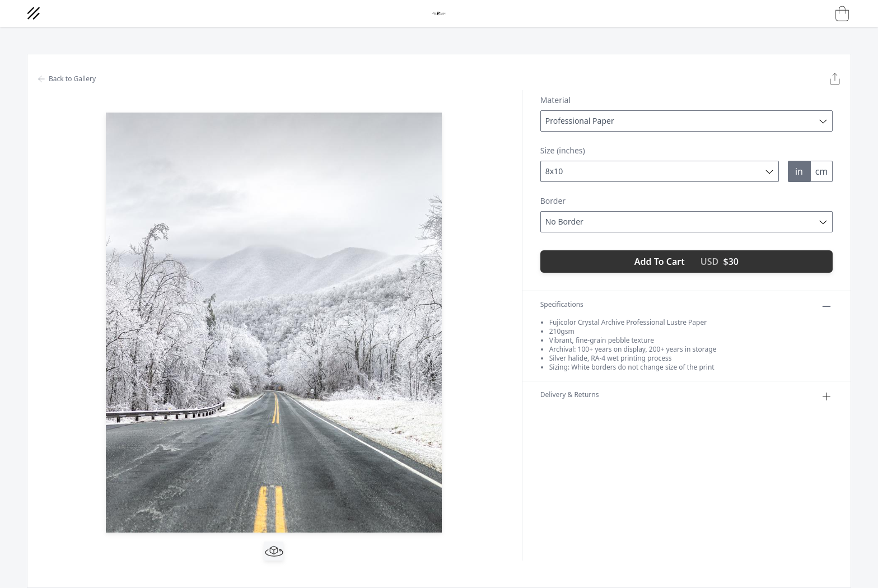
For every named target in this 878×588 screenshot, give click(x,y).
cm (822, 171)
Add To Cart (686, 262)
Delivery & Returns (686, 396)
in (799, 171)
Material (555, 100)
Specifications (686, 306)
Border (553, 201)
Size (563, 150)
